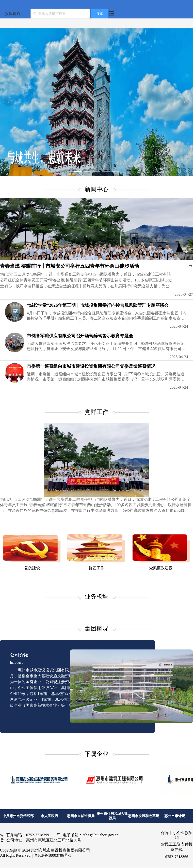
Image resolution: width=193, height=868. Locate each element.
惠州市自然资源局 (81, 816)
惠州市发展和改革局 (144, 816)
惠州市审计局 (175, 816)
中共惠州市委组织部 (18, 816)
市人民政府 (49, 816)
